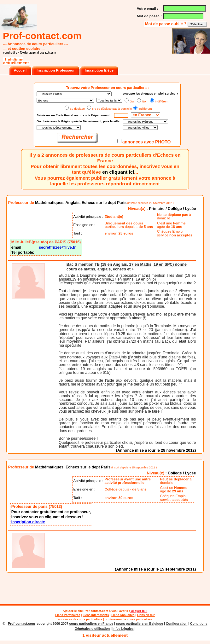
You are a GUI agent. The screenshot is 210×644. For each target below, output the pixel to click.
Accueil (20, 70)
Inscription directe (28, 522)
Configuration (177, 624)
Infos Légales (123, 629)
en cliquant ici (118, 172)
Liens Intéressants (96, 615)
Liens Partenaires (68, 615)
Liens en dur (146, 615)
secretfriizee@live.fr (57, 247)
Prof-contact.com (96, 611)
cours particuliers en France (91, 624)
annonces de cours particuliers (80, 619)
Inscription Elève (99, 70)
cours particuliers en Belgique (140, 624)
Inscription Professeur (56, 70)
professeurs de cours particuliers (128, 619)
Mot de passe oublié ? (166, 24)
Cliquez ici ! (139, 611)
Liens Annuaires (123, 615)
